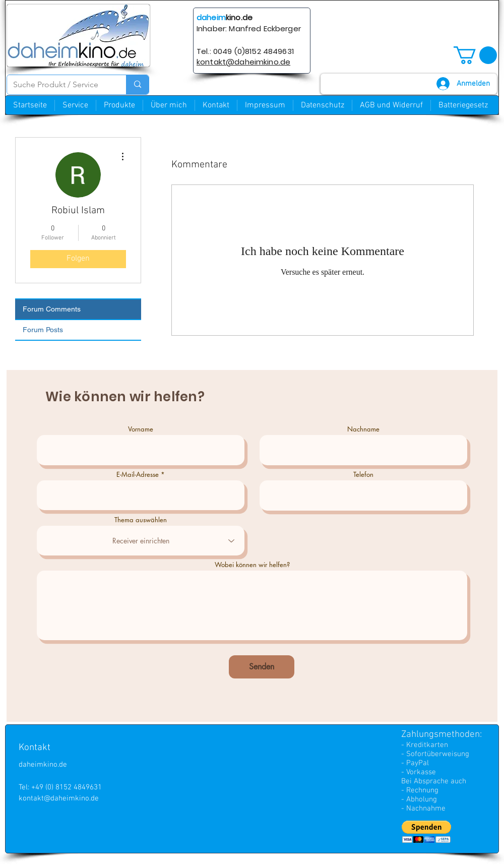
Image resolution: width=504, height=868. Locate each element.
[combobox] (141, 541)
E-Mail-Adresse (138, 475)
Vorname (141, 429)
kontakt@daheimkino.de (59, 798)
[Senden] (262, 667)
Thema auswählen (141, 520)
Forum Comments (52, 309)
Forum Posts (43, 330)
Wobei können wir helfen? (252, 565)
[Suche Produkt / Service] (59, 85)
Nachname (363, 429)
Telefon (363, 475)
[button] (475, 55)
